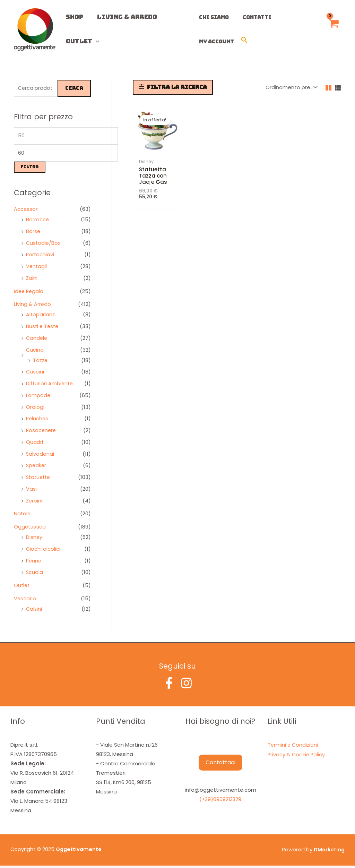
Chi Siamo (210, 17)
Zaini (32, 280)
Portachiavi (40, 257)
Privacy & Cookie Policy (297, 756)
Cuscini (35, 374)
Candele (37, 340)
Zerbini (34, 503)
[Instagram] (186, 685)
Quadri (34, 444)
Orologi (35, 409)
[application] (92, 41)
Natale (23, 516)
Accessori (26, 211)
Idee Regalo (29, 293)
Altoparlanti (41, 317)
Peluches (38, 421)
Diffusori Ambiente (50, 386)
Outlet (79, 41)
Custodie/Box (44, 245)
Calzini (34, 611)
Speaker (37, 468)
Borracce (38, 222)
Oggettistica (31, 529)
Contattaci (220, 765)
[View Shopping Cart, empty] (333, 30)
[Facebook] (169, 685)
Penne (34, 563)
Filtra (30, 169)
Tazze (41, 362)
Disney (34, 539)
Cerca (74, 88)
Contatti (250, 17)
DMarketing (329, 852)
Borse (33, 233)
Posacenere (42, 433)
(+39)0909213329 (220, 802)
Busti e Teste (43, 329)
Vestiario (25, 600)
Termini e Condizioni (293, 747)
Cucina (35, 352)
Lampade (38, 397)
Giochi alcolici (43, 551)
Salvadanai (40, 456)
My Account (292, 17)
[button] (194, 42)
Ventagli (37, 269)
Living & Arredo (117, 17)
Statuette (39, 479)
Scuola (35, 574)
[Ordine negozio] (291, 87)
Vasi (31, 491)
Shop (71, 17)
